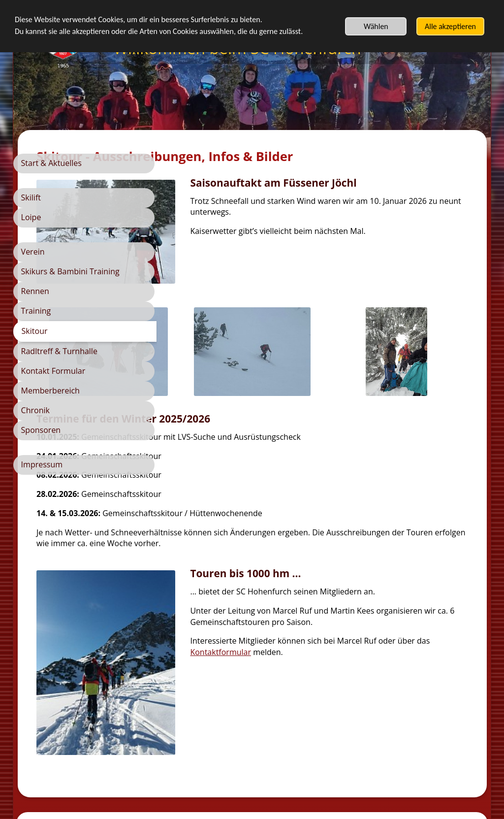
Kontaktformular (363, 630)
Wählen (376, 26)
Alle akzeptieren (450, 26)
